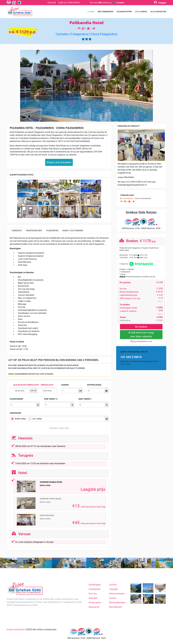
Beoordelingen (116, 607)
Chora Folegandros (104, 34)
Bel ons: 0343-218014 (70, 3)
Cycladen (62, 34)
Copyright (113, 589)
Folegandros (80, 34)
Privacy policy (95, 602)
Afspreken (93, 598)
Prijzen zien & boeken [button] (59, 162)
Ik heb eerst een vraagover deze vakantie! (141, 334)
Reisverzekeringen (117, 602)
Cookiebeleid (94, 589)
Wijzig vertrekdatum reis (141, 341)
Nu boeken (141, 327)
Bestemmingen (105, 12)
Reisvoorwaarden (117, 594)
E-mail (53, 3)
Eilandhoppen (124, 12)
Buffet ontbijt (20, 419)
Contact (113, 598)
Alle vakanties (158, 12)
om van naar (59, 447)
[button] (19, 86)
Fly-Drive (113, 585)
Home (91, 12)
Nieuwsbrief (94, 607)
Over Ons (93, 594)
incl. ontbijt (37, 419)
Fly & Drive (141, 12)
